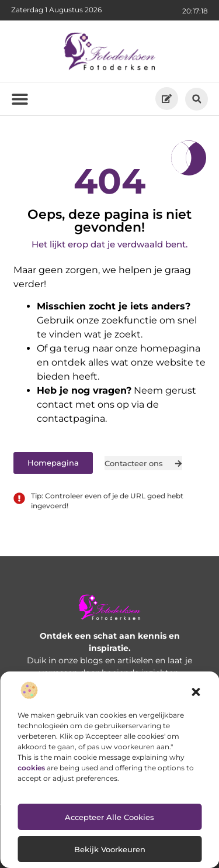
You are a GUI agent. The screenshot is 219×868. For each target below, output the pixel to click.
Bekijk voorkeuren (110, 849)
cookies (31, 768)
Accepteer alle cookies (109, 817)
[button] (196, 692)
